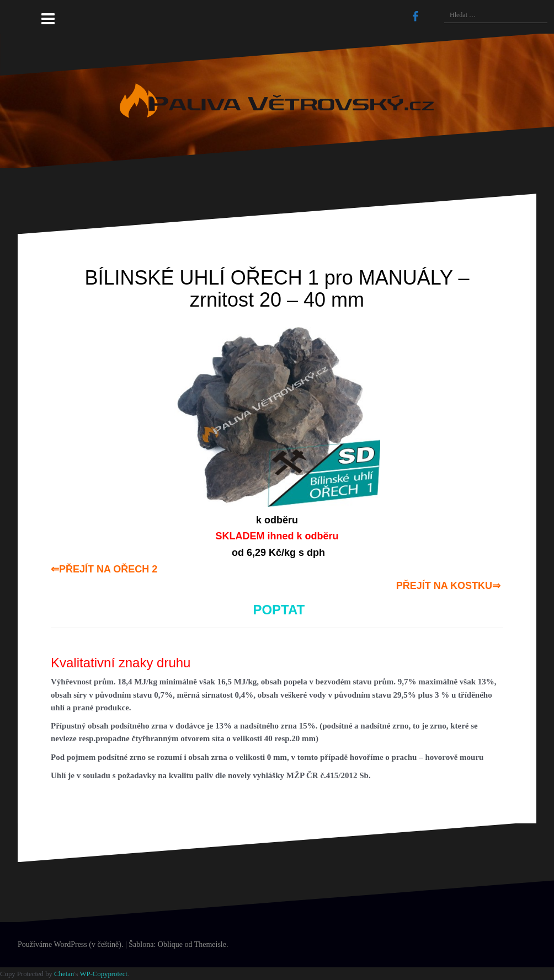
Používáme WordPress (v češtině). (70, 944)
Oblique (170, 944)
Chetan (64, 974)
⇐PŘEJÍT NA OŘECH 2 (104, 569)
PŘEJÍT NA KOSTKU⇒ (448, 586)
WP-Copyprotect (103, 974)
